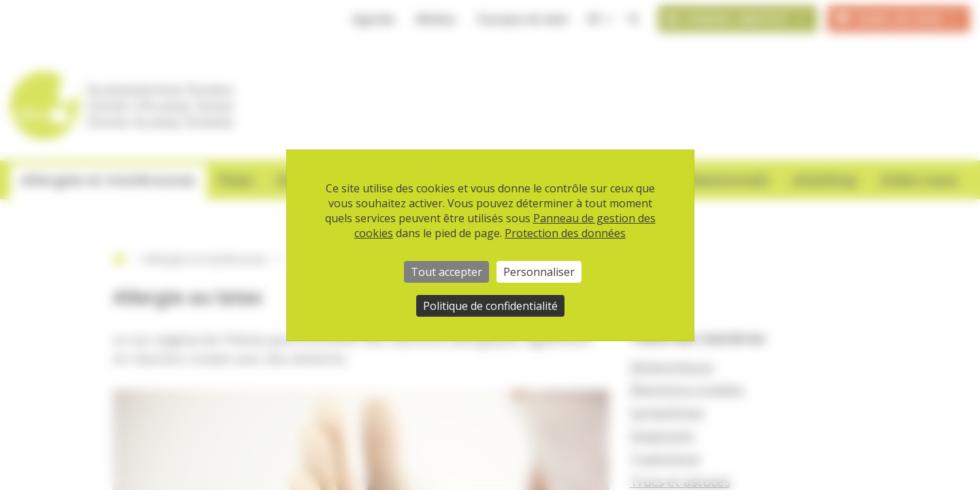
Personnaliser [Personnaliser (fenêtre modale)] (539, 272)
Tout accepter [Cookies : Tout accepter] (446, 272)
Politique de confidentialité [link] (490, 306)
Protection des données (565, 233)
